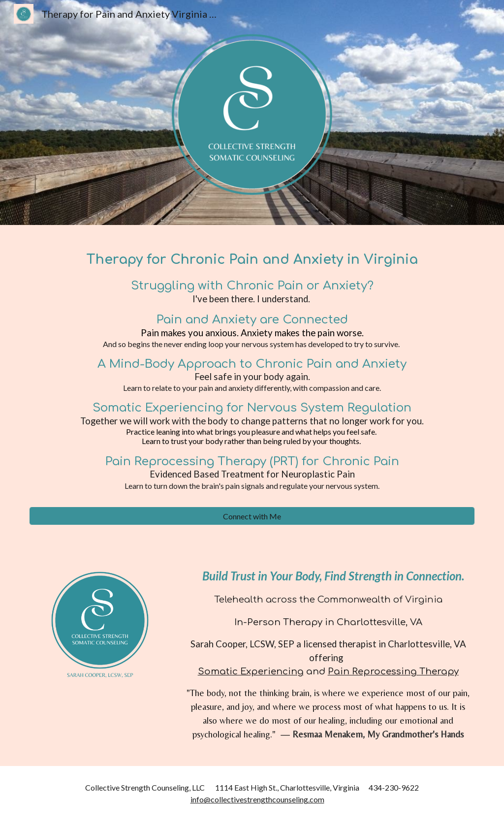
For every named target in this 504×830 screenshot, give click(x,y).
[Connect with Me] (252, 516)
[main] (252, 372)
